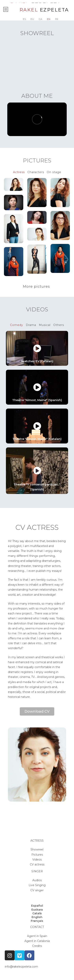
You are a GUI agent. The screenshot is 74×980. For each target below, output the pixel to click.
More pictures (37, 287)
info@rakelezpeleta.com (21, 967)
